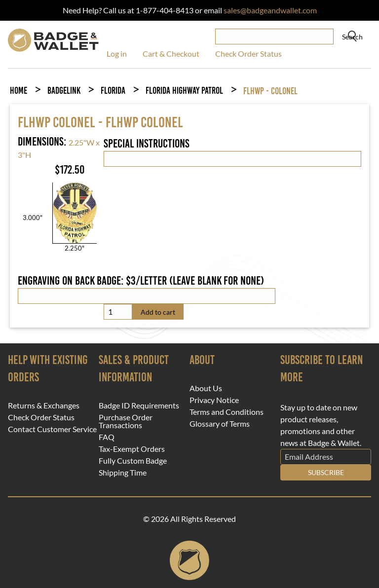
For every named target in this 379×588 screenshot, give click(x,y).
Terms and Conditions (227, 412)
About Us (206, 388)
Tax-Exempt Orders (132, 449)
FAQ (107, 437)
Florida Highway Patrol (184, 91)
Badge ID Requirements (139, 405)
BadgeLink (64, 91)
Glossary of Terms (220, 424)
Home (19, 91)
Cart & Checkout (171, 54)
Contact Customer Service (52, 429)
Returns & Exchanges (44, 405)
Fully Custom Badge (133, 461)
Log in (117, 54)
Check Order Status (248, 54)
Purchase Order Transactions (126, 421)
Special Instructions (147, 144)
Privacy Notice (214, 400)
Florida (113, 91)
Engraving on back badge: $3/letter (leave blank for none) (141, 281)
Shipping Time (123, 473)
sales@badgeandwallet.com (270, 10)
